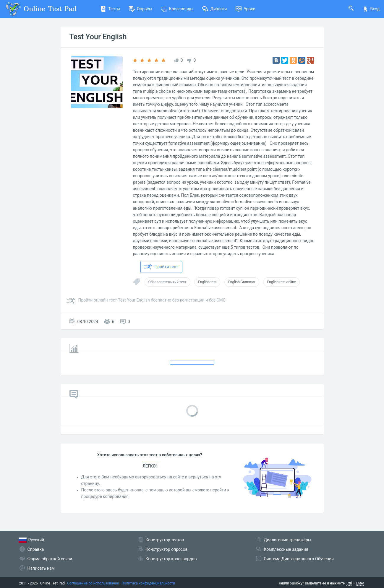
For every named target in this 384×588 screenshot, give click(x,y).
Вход (371, 9)
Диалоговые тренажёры (288, 540)
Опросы (141, 9)
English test (207, 282)
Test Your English (98, 37)
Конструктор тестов (165, 540)
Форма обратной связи (50, 559)
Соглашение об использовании (93, 583)
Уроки (246, 9)
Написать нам (41, 568)
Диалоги (214, 9)
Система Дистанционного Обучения (299, 559)
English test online (281, 282)
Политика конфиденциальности (148, 583)
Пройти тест (161, 267)
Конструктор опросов (167, 549)
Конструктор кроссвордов (171, 559)
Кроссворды (177, 9)
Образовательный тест (167, 282)
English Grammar (242, 282)
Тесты (110, 9)
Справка (36, 549)
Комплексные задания (286, 549)
